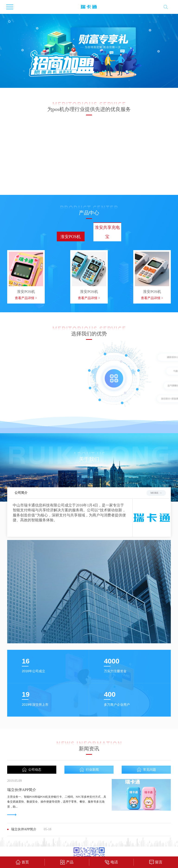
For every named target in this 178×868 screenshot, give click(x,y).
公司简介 (21, 466)
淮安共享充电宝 (107, 205)
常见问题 (146, 743)
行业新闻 (89, 743)
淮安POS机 (71, 210)
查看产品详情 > (26, 271)
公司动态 (32, 743)
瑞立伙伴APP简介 (22, 763)
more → (156, 466)
